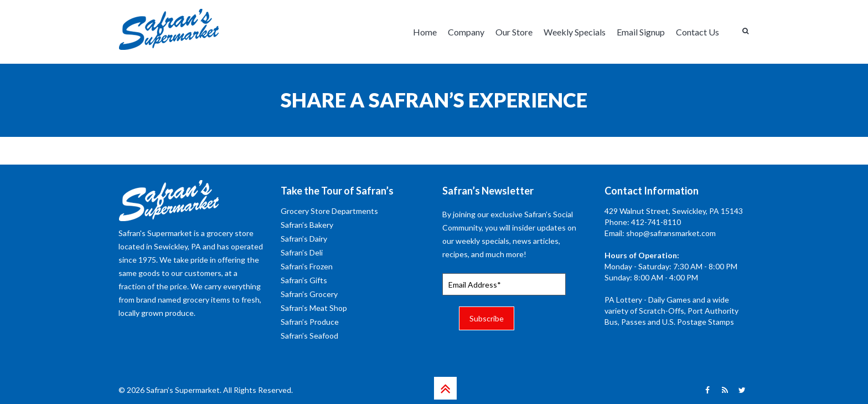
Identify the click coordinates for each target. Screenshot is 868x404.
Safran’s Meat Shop (314, 308)
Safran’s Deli (302, 252)
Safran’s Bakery (307, 225)
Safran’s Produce (310, 322)
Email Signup (641, 32)
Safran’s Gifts (304, 280)
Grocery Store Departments (329, 211)
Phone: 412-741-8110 (643, 222)
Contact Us (697, 32)
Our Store (514, 32)
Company (466, 32)
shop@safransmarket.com (671, 233)
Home (425, 32)
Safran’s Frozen (307, 266)
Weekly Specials (575, 32)
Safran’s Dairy (304, 239)
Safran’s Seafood (309, 336)
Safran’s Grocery (309, 294)
